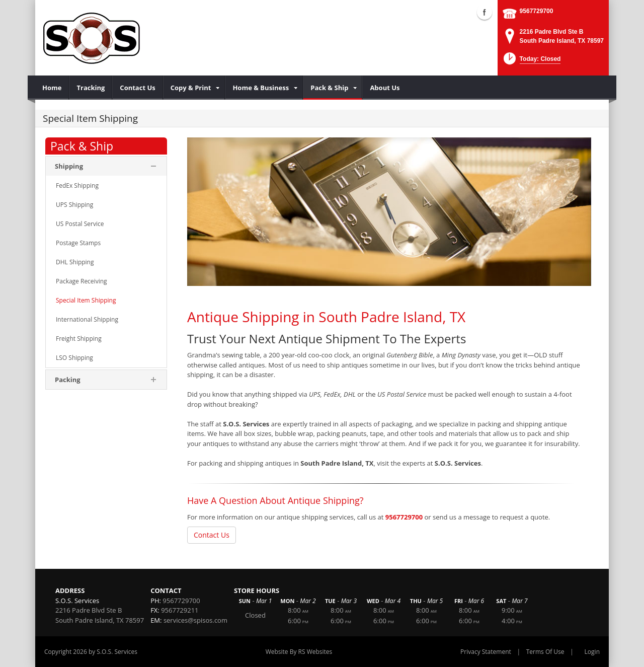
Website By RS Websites (299, 652)
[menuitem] (52, 88)
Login (592, 652)
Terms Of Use (545, 652)
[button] (531, 62)
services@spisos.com (195, 620)
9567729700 (537, 11)
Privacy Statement (486, 652)
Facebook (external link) (485, 12)
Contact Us (212, 535)
